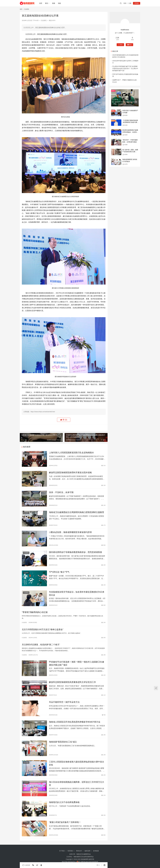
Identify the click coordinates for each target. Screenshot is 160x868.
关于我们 (62, 851)
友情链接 (96, 851)
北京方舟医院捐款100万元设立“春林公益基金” (43, 629)
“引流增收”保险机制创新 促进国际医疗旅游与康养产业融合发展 (130, 122)
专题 (59, 3)
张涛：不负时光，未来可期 (61, 492)
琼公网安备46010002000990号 (88, 862)
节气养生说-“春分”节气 (59, 572)
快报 (54, 3)
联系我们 (71, 851)
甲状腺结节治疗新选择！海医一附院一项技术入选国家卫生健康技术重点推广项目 (77, 663)
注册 (130, 3)
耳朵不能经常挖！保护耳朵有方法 (64, 702)
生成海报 (26, 865)
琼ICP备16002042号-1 (69, 862)
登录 (125, 3)
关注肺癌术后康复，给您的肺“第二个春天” (41, 645)
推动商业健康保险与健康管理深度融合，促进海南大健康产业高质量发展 (130, 132)
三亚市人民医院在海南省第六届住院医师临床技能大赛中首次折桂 (77, 763)
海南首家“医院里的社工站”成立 (63, 742)
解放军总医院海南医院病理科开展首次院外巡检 (70, 472)
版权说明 (87, 851)
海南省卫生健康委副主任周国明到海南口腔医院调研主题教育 (77, 512)
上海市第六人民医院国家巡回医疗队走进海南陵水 (71, 453)
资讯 (46, 3)
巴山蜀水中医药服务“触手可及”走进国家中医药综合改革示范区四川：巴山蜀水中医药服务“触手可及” (125, 68)
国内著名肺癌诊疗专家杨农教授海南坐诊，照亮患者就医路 (76, 552)
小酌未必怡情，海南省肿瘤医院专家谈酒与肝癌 (70, 532)
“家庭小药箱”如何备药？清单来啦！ (65, 822)
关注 (120, 45)
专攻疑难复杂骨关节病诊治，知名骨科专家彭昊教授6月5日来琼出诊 (77, 593)
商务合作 (79, 851)
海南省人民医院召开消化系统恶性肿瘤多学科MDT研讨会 (75, 722)
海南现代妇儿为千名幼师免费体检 (64, 802)
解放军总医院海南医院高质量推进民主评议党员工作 (72, 682)
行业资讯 (44, 20)
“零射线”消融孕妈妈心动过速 (35, 612)
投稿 (137, 3)
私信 (129, 45)
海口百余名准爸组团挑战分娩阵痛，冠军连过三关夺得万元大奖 (77, 784)
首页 (41, 3)
